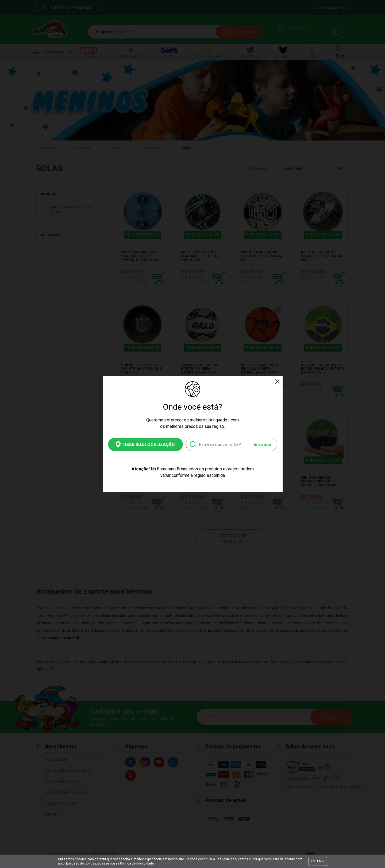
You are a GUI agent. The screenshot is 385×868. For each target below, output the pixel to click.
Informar (263, 445)
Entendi (318, 861)
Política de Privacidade (137, 863)
